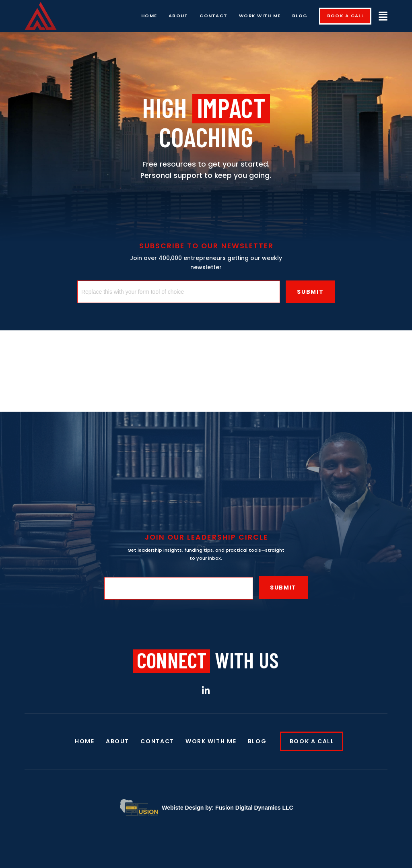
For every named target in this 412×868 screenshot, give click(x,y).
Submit (310, 292)
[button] (383, 16)
